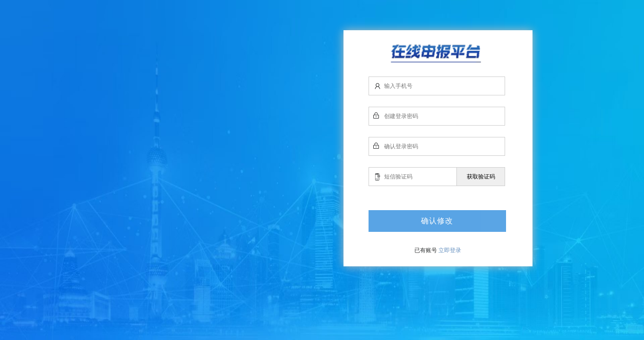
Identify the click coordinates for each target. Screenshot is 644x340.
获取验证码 (481, 177)
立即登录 (450, 250)
